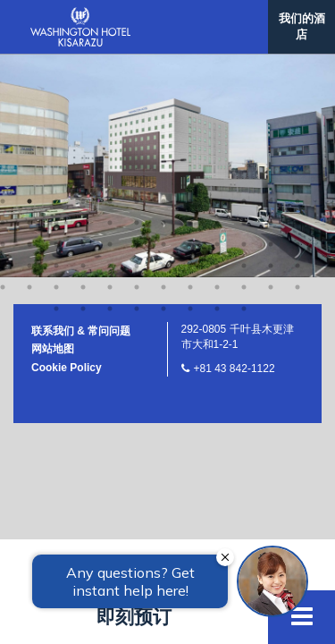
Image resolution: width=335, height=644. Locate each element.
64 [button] (137, 86)
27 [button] (56, 21)
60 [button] (297, 64)
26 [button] (29, 21)
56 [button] (190, 64)
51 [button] (56, 64)
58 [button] (244, 64)
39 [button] (56, 43)
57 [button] (217, 64)
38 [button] (29, 43)
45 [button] (217, 43)
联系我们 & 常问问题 (81, 108)
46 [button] (244, 43)
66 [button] (190, 86)
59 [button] (271, 64)
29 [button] (110, 21)
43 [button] (163, 43)
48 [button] (297, 43)
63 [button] (110, 86)
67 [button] (217, 86)
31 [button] (163, 21)
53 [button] (110, 64)
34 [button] (244, 21)
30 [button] (137, 21)
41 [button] (110, 43)
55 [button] (163, 64)
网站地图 (53, 126)
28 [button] (83, 21)
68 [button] (244, 86)
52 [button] (83, 64)
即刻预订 (134, 617)
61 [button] (56, 86)
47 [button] (271, 43)
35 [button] (271, 21)
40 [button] (83, 43)
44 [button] (190, 43)
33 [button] (217, 21)
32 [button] (190, 21)
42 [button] (137, 43)
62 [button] (83, 86)
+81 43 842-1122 (234, 146)
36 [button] (297, 21)
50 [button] (29, 64)
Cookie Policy (67, 145)
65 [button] (163, 86)
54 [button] (137, 64)
